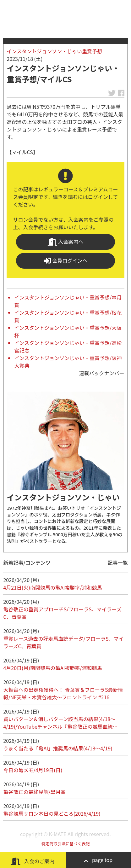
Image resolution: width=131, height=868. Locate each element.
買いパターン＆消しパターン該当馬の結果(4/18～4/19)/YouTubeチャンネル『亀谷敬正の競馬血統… (60, 723)
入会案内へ (66, 242)
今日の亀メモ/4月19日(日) (33, 770)
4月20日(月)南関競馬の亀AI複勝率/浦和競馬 (52, 668)
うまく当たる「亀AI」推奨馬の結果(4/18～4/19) (58, 748)
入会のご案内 (33, 861)
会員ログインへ (66, 261)
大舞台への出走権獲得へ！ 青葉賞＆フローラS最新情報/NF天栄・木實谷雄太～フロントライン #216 (63, 693)
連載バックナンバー (102, 373)
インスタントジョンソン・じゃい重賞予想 (54, 51)
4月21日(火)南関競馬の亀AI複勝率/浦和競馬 (52, 587)
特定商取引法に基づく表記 (66, 844)
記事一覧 (118, 562)
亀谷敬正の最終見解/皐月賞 (34, 792)
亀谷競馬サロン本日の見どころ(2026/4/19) (52, 813)
